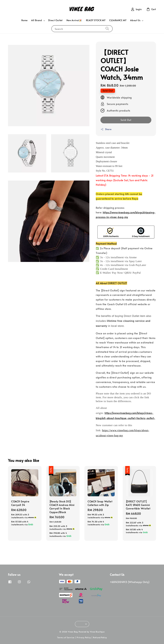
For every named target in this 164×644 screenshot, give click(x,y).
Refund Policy (100, 637)
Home (24, 20)
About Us (135, 20)
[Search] (107, 29)
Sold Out (126, 120)
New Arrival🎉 (74, 20)
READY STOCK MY (96, 20)
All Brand (37, 20)
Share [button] (106, 129)
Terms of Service (66, 637)
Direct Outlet (55, 20)
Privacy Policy (84, 637)
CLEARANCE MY (118, 20)
